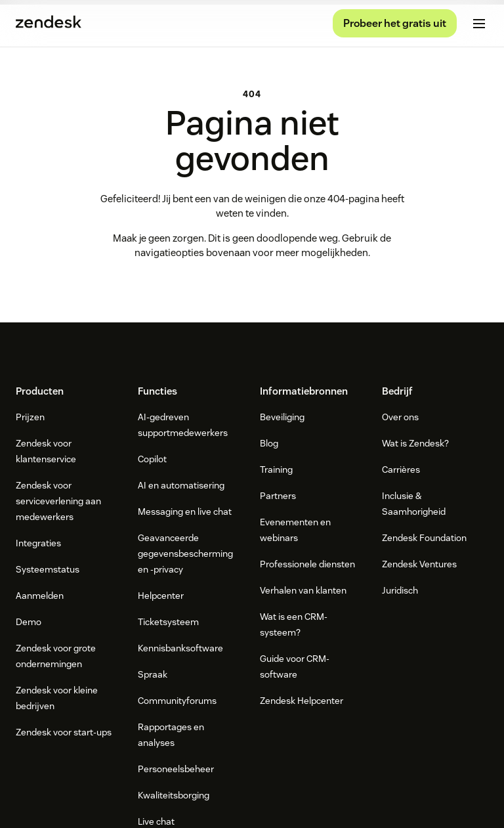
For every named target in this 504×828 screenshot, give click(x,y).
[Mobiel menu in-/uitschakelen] (479, 24)
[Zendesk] (252, 682)
